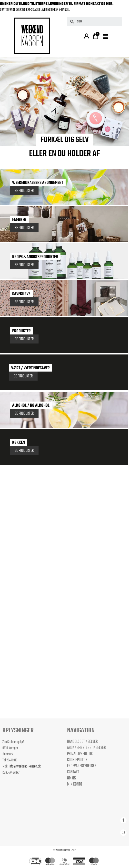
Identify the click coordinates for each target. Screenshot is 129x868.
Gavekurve (21, 294)
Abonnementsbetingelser (86, 748)
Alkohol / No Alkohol (31, 406)
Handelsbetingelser (82, 742)
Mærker (19, 220)
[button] (106, 37)
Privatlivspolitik (80, 754)
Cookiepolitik (77, 760)
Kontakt (73, 772)
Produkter (21, 331)
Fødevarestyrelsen (82, 766)
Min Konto (75, 784)
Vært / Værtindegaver (30, 368)
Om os (71, 778)
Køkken (19, 443)
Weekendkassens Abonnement (38, 183)
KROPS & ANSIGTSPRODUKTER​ (35, 257)
